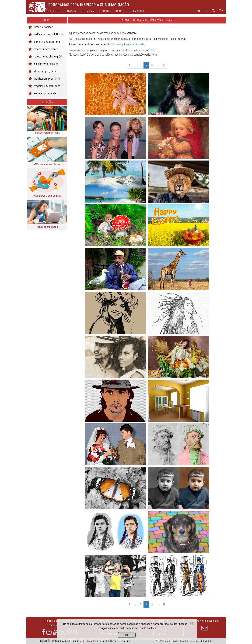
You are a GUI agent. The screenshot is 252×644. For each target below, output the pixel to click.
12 (164, 65)
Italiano (103, 641)
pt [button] (221, 11)
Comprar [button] (89, 11)
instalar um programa (46, 64)
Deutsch (66, 641)
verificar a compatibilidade (48, 34)
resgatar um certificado (47, 86)
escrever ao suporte (45, 93)
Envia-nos (74, 50)
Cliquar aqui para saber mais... (129, 44)
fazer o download (43, 27)
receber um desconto (46, 49)
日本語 (114, 641)
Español (78, 641)
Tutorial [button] (104, 11)
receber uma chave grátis (48, 56)
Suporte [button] (120, 11)
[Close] (192, 624)
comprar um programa (47, 42)
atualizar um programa (47, 78)
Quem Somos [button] (138, 11)
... (135, 65)
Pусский (125, 641)
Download (72, 11)
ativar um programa (45, 71)
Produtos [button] (55, 11)
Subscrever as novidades (204, 625)
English (43, 641)
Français (54, 641)
